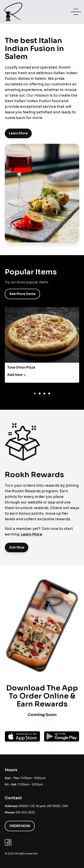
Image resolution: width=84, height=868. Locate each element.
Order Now (20, 826)
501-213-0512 (25, 812)
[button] (35, 394)
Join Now (17, 547)
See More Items (22, 294)
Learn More (18, 133)
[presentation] (41, 388)
